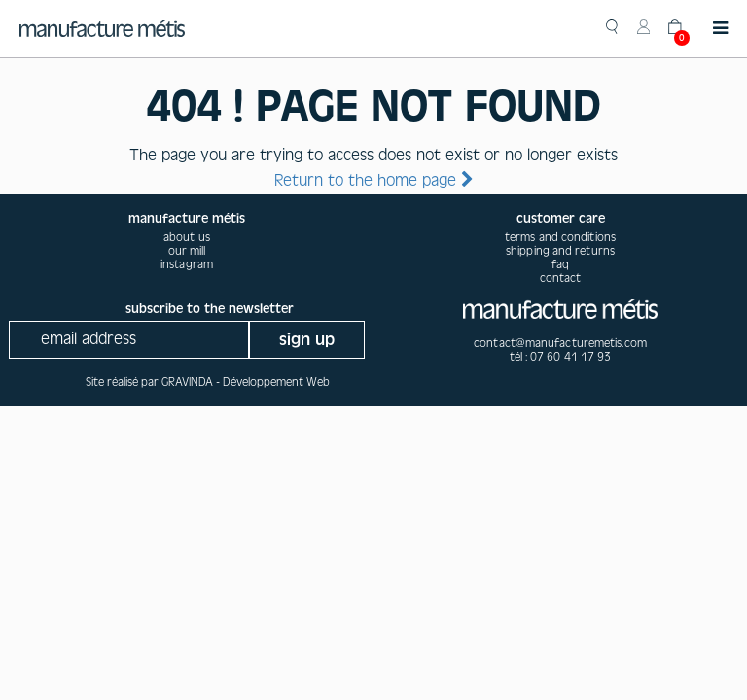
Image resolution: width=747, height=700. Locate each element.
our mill (187, 251)
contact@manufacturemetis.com (560, 343)
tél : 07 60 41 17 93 (561, 357)
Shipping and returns (560, 251)
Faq (560, 264)
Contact (561, 278)
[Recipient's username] (129, 340)
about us (187, 237)
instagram (187, 264)
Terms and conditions (560, 237)
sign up (307, 340)
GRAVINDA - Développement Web (246, 382)
